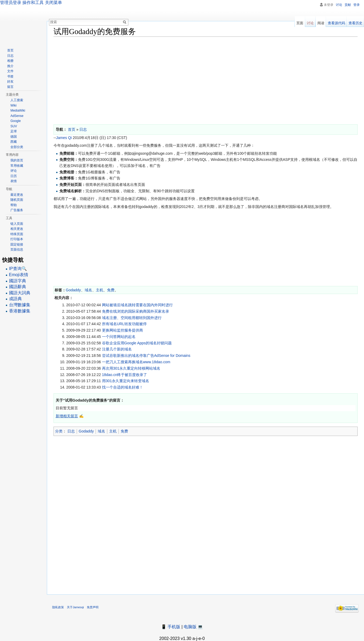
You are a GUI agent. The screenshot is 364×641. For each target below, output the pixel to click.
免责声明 (93, 607)
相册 (10, 61)
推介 (10, 66)
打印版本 (17, 239)
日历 (14, 176)
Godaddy (73, 290)
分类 (59, 431)
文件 (10, 71)
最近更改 (17, 195)
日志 (71, 431)
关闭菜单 (54, 3)
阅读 (321, 23)
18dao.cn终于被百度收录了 (125, 375)
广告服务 (17, 210)
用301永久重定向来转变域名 (126, 381)
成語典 (15, 299)
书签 (10, 76)
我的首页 (17, 160)
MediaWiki (18, 111)
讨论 (339, 5)
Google (16, 121)
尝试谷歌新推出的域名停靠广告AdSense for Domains (146, 356)
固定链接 (17, 244)
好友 (10, 81)
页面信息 (17, 250)
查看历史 (355, 23)
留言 (10, 87)
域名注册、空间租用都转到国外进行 (132, 318)
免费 (111, 290)
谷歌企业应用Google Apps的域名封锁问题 (137, 343)
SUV (14, 126)
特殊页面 (17, 234)
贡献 (348, 5)
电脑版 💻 (193, 627)
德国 (14, 137)
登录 (357, 5)
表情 (14, 181)
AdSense (17, 116)
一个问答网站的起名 (119, 337)
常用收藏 (17, 166)
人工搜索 (17, 100)
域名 (88, 290)
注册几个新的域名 (117, 349)
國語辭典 (18, 287)
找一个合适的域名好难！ (122, 387)
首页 (10, 50)
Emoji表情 (19, 275)
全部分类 (17, 147)
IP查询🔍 (18, 269)
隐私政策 (58, 607)
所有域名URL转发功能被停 (124, 324)
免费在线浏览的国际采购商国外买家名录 (136, 311)
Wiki (13, 105)
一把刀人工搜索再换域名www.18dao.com (136, 362)
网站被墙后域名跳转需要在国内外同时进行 (137, 305)
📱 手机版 (171, 627)
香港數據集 (20, 311)
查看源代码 (336, 23)
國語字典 (18, 281)
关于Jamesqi (75, 607)
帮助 (14, 205)
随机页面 (17, 200)
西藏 (14, 142)
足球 (14, 131)
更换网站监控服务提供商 (122, 330)
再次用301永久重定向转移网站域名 (131, 368)
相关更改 (17, 229)
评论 (14, 171)
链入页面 (17, 224)
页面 (300, 23)
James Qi (64, 138)
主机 (100, 290)
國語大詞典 (20, 293)
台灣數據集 (20, 305)
